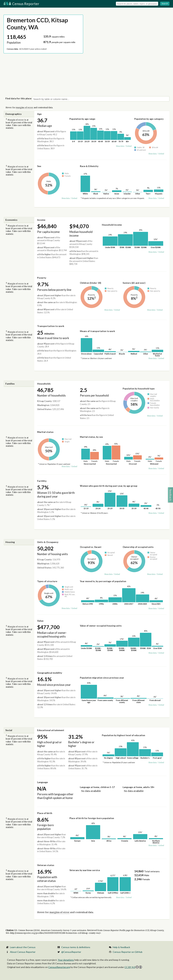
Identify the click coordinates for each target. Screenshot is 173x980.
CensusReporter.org (59, 967)
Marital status (45, 432)
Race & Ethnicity (89, 166)
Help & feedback (121, 947)
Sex (39, 166)
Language (42, 782)
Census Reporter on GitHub (128, 952)
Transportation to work (51, 326)
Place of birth (45, 813)
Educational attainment (51, 730)
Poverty (42, 278)
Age (39, 114)
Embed (129, 146)
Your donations (66, 960)
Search (165, 3)
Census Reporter (21, 4)
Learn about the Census (23, 947)
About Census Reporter (23, 952)
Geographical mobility (50, 673)
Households (44, 384)
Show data (120, 146)
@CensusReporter (71, 952)
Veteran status (46, 865)
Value (40, 621)
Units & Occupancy (48, 542)
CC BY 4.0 (133, 967)
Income (41, 220)
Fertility (42, 481)
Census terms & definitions (76, 947)
